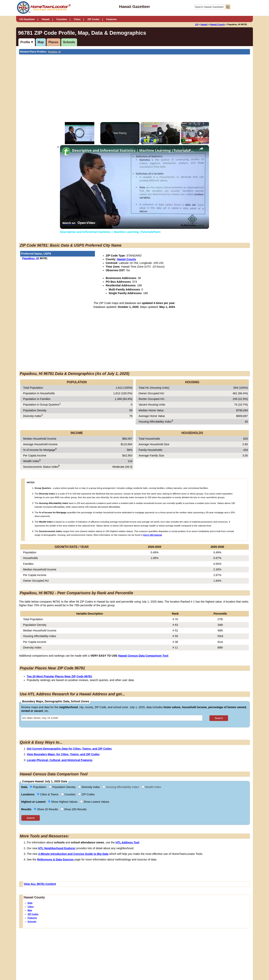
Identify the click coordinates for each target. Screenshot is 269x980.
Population (38, 787)
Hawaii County (217, 24)
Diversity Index (89, 787)
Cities (77, 19)
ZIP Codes (93, 19)
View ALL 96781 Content (40, 884)
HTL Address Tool (128, 842)
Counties (62, 19)
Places (53, 42)
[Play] (160, 133)
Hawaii (46, 19)
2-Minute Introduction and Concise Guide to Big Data (73, 854)
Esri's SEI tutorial (153, 535)
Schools (69, 42)
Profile (25, 42)
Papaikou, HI (54, 52)
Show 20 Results (46, 809)
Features (112, 19)
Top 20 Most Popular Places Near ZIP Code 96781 (59, 676)
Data (30, 903)
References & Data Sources (56, 859)
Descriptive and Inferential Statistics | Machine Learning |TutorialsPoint (134, 150)
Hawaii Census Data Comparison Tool (143, 656)
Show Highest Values (63, 802)
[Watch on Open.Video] (79, 223)
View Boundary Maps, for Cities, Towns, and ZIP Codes (63, 754)
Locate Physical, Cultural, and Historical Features (60, 760)
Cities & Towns (48, 794)
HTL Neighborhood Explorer (57, 848)
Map (41, 42)
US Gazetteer (27, 19)
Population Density (63, 787)
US (197, 24)
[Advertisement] (102, 84)
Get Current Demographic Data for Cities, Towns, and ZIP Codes (69, 749)
